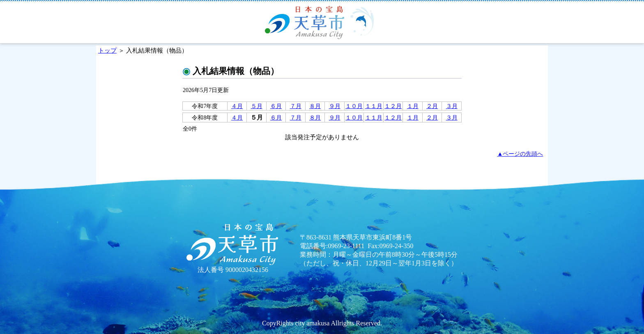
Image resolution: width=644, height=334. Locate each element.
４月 (237, 106)
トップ (107, 50)
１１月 (374, 106)
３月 (452, 106)
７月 (296, 106)
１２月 (393, 106)
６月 (276, 106)
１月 (413, 106)
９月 (335, 106)
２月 (432, 106)
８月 (315, 106)
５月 (257, 106)
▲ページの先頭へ (520, 154)
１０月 (354, 106)
